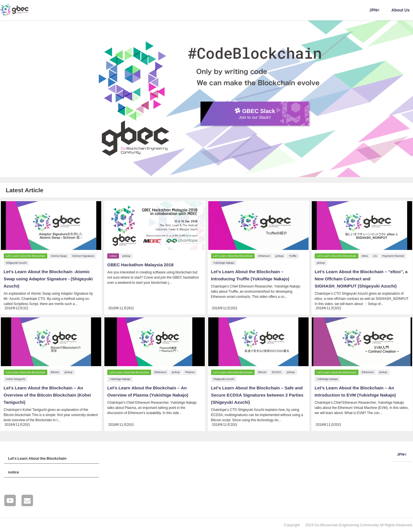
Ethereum (265, 255)
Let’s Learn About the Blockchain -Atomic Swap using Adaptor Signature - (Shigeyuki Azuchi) (50, 278)
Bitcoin (56, 371)
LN (376, 255)
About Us (401, 10)
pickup (127, 255)
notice (114, 255)
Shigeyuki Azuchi (16, 262)
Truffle (294, 255)
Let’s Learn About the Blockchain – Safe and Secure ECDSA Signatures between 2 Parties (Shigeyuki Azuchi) (255, 394)
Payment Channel (394, 255)
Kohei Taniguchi (15, 378)
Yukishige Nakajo (223, 262)
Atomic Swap (60, 255)
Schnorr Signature (84, 255)
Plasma (191, 371)
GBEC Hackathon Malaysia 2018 (142, 264)
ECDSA (277, 371)
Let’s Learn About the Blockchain (26, 255)
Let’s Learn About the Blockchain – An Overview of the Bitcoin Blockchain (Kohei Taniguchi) (49, 394)
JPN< (374, 10)
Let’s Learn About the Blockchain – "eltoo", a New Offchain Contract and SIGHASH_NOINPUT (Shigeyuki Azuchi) (361, 278)
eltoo (366, 255)
